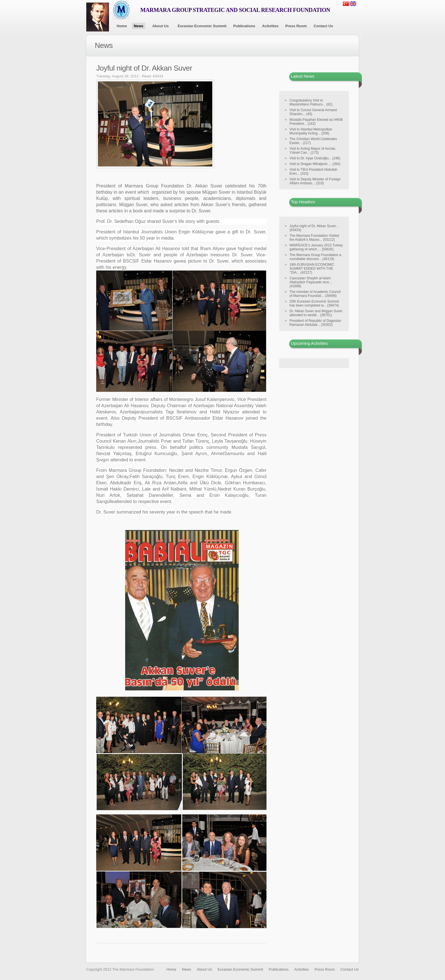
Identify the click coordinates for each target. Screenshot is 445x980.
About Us (161, 26)
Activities (270, 26)
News (138, 26)
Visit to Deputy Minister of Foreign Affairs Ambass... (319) (315, 181)
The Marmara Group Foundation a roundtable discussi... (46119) (315, 257)
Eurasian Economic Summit (202, 26)
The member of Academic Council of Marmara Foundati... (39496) (315, 294)
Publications (244, 26)
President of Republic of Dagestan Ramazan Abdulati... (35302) (315, 323)
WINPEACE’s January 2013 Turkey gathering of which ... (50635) (316, 247)
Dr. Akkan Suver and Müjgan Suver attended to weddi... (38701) (316, 313)
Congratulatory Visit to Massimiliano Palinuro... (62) (311, 102)
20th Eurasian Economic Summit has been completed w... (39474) (314, 303)
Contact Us (323, 26)
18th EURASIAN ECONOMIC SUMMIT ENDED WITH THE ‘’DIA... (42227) (312, 269)
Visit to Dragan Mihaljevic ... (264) (315, 164)
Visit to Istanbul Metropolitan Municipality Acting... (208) (311, 131)
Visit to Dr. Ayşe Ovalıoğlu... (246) (315, 158)
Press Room (296, 26)
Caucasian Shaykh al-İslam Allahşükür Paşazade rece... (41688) (311, 282)
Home (122, 26)
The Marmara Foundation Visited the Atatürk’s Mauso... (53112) (314, 238)
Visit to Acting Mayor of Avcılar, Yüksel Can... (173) (313, 151)
